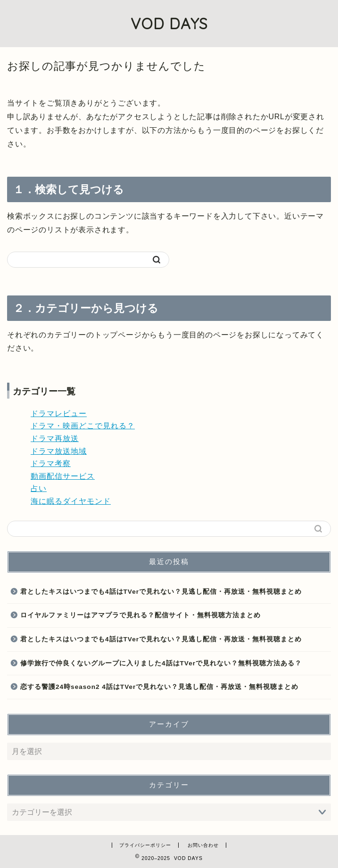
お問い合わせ (203, 845)
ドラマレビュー (59, 414)
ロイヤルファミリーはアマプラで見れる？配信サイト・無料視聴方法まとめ (140, 615)
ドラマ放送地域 (59, 451)
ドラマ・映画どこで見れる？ (83, 426)
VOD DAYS (169, 24)
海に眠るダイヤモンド (71, 501)
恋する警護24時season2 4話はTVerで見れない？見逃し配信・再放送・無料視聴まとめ (159, 687)
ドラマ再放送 (55, 438)
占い (39, 488)
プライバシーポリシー (145, 845)
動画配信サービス (63, 476)
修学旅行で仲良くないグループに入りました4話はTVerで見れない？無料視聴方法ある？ (161, 663)
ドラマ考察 (51, 463)
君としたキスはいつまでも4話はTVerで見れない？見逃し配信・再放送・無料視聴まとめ (161, 592)
